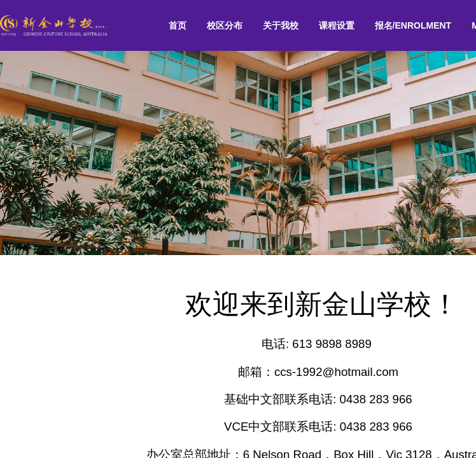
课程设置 (337, 25)
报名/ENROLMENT (413, 25)
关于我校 (281, 25)
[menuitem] (178, 26)
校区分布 (225, 25)
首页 (178, 25)
